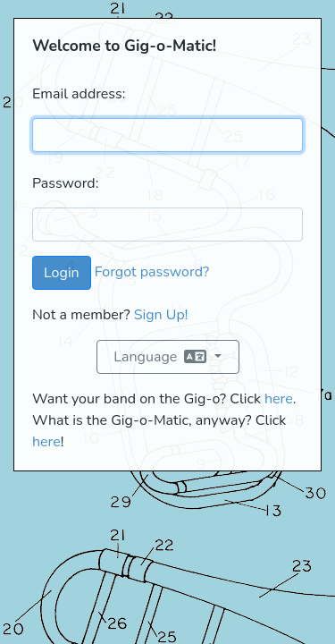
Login (62, 273)
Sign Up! (161, 315)
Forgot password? (152, 272)
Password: (65, 183)
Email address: (79, 94)
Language (162, 357)
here (279, 399)
